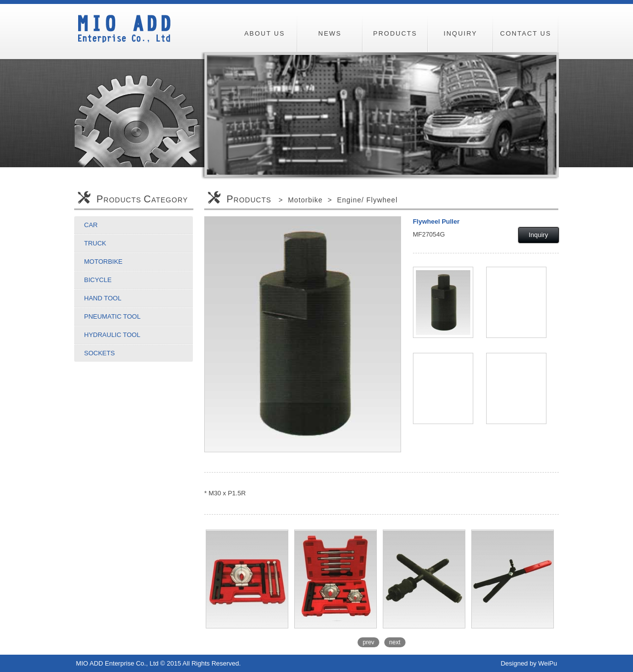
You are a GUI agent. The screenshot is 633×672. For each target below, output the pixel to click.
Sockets (99, 353)
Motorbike (103, 262)
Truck (95, 243)
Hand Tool (103, 298)
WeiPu (547, 663)
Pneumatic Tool (112, 316)
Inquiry (538, 235)
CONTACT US (525, 33)
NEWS (330, 33)
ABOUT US (265, 33)
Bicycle (98, 280)
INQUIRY (460, 33)
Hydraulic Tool (112, 335)
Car (91, 225)
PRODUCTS (395, 33)
